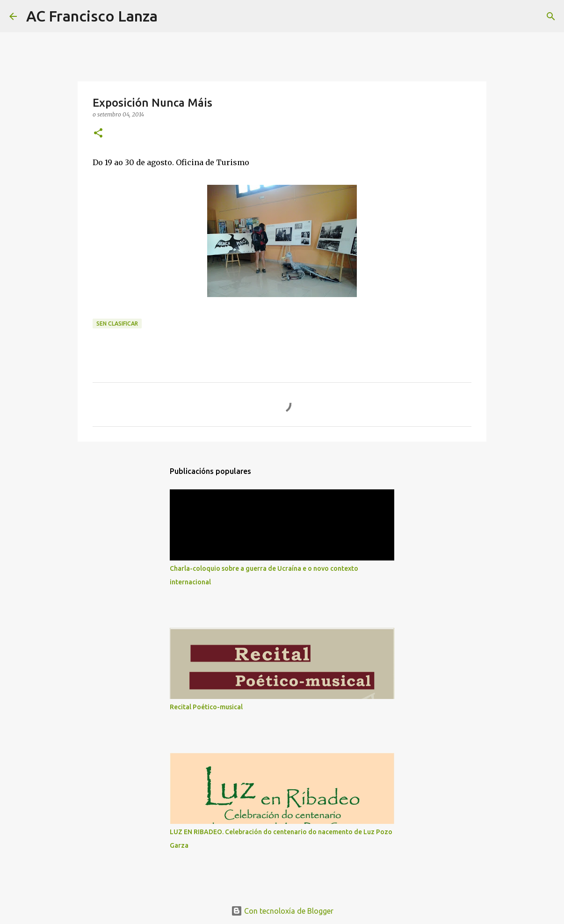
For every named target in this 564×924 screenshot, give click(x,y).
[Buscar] (171, 16)
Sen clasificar (117, 324)
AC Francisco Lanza (92, 16)
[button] (98, 134)
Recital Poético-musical (206, 707)
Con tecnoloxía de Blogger (282, 911)
